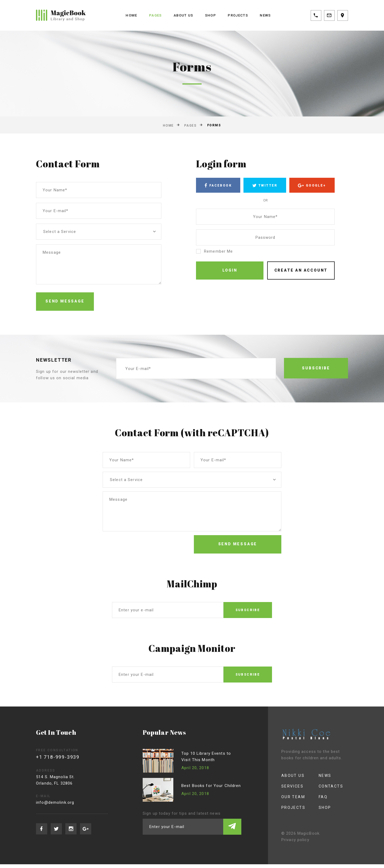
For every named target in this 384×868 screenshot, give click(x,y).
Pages (154, 15)
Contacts (326, 790)
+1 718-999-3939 (59, 761)
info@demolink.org (57, 806)
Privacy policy (290, 843)
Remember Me (214, 252)
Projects (239, 15)
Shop (210, 15)
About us (183, 15)
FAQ (318, 801)
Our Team (288, 801)
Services (287, 790)
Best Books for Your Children (212, 789)
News (268, 15)
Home (129, 15)
